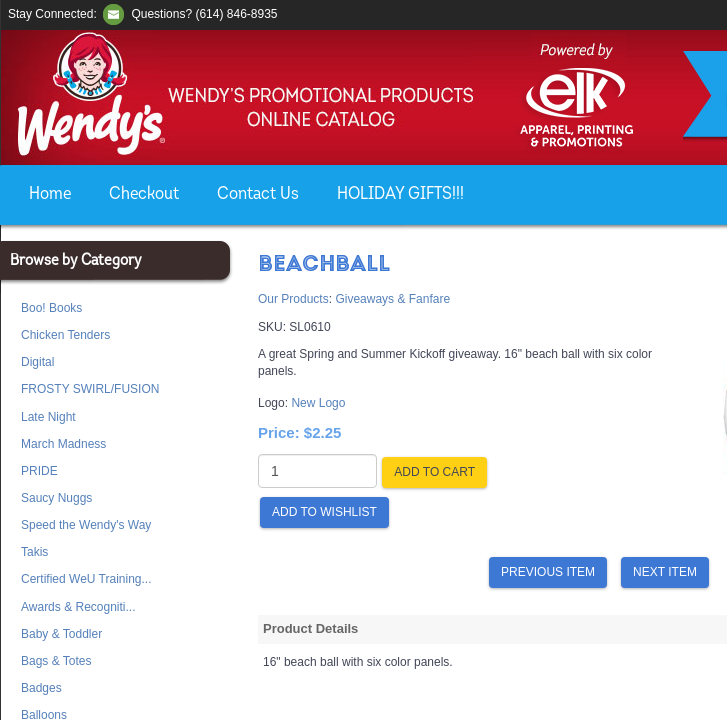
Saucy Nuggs (56, 498)
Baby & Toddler (61, 634)
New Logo (318, 403)
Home (50, 194)
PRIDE (39, 471)
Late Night (48, 417)
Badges (41, 688)
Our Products (293, 299)
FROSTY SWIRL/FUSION (90, 389)
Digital (37, 362)
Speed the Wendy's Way (86, 525)
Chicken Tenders (65, 335)
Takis (34, 552)
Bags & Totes (56, 661)
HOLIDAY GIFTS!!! (400, 194)
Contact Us (258, 194)
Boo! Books (51, 308)
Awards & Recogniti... (78, 607)
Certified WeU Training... (86, 579)
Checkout (144, 194)
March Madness (63, 444)
